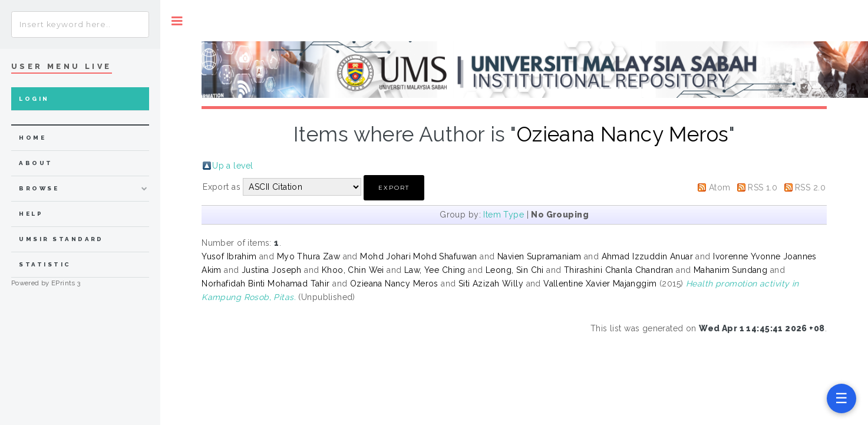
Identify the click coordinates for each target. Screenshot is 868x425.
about (36, 163)
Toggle (177, 21)
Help (31, 214)
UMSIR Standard (61, 239)
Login (34, 99)
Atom (720, 187)
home (32, 138)
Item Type (504, 215)
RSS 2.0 (810, 187)
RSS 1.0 (763, 187)
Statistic (45, 264)
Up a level (232, 166)
